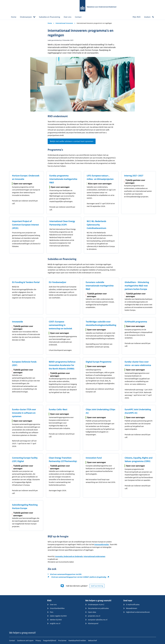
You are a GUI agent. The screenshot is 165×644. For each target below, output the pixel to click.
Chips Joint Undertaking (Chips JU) (100, 411)
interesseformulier (102, 544)
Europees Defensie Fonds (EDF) (24, 364)
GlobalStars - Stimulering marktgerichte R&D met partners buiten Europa (137, 286)
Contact (78, 17)
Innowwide (17, 322)
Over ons (67, 17)
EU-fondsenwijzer (58, 282)
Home (14, 17)
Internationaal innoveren (64, 23)
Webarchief (92, 641)
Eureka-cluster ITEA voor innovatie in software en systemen (24, 413)
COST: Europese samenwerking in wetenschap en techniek (60, 325)
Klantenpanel (92, 623)
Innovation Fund (94, 458)
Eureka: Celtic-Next (58, 410)
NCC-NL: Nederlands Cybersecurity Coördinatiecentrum (96, 225)
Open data (91, 612)
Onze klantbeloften (56, 608)
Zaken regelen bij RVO (57, 616)
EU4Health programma (136, 322)
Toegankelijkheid (50, 641)
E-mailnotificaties (131, 605)
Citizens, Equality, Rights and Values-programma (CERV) (139, 460)
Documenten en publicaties (97, 608)
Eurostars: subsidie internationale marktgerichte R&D (100, 286)
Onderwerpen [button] (28, 17)
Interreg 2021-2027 (134, 176)
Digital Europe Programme (99, 362)
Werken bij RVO (54, 620)
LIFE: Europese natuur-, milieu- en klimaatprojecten (100, 177)
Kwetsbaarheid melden (77, 641)
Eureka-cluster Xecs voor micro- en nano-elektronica (138, 364)
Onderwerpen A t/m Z (95, 605)
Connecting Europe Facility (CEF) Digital (25, 460)
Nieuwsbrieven (130, 608)
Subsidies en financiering (49, 17)
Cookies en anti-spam (25, 641)
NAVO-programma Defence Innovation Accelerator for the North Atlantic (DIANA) (62, 365)
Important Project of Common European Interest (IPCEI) (25, 225)
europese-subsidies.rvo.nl (96, 620)
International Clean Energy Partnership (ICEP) (62, 223)
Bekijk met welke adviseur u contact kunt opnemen (72, 141)
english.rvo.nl (54, 623)
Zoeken (149, 17)
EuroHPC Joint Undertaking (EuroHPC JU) (138, 411)
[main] (82, 307)
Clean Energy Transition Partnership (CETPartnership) (63, 460)
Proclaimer (62, 641)
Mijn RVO (137, 17)
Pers (50, 612)
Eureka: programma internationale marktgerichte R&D (63, 179)
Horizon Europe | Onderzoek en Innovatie (26, 177)
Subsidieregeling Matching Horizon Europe (25, 507)
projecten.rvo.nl (93, 616)
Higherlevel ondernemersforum (137, 612)
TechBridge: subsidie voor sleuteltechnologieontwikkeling (101, 323)
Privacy (38, 641)
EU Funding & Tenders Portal (26, 282)
